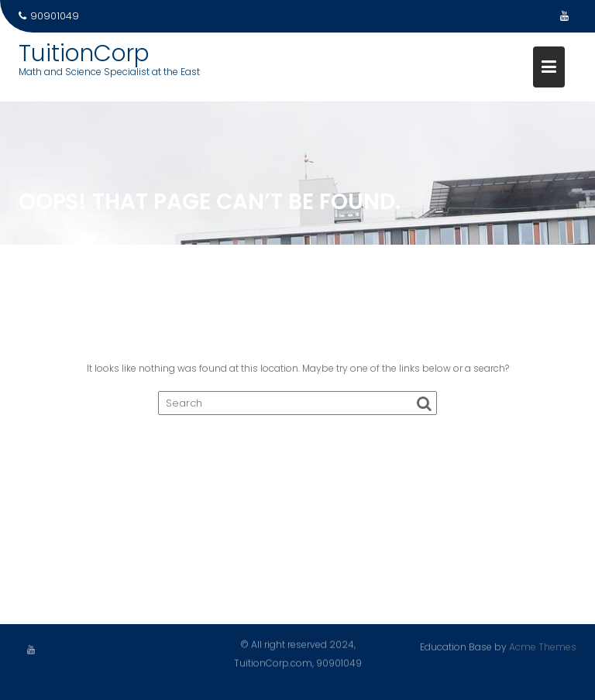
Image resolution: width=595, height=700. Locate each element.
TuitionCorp (84, 53)
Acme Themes (543, 646)
